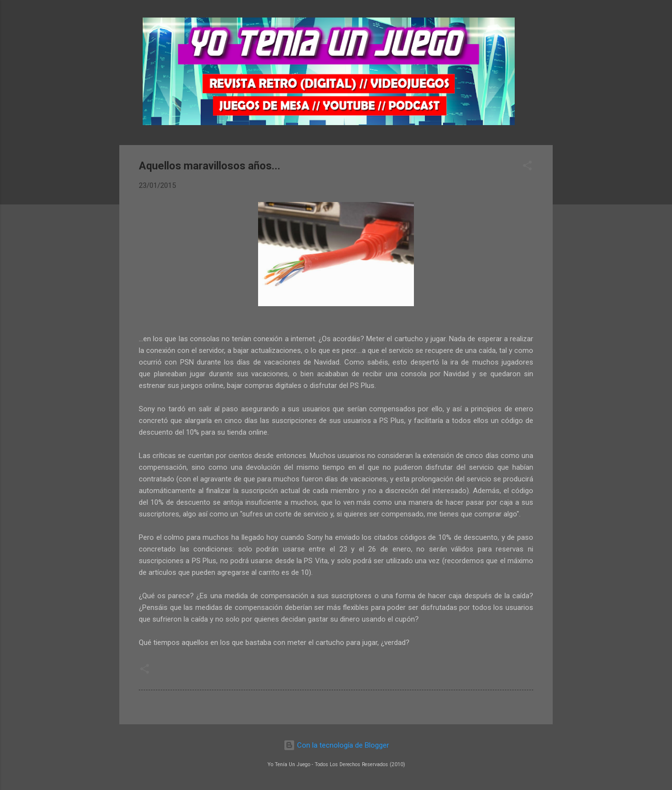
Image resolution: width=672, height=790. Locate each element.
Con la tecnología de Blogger (336, 745)
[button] (527, 167)
